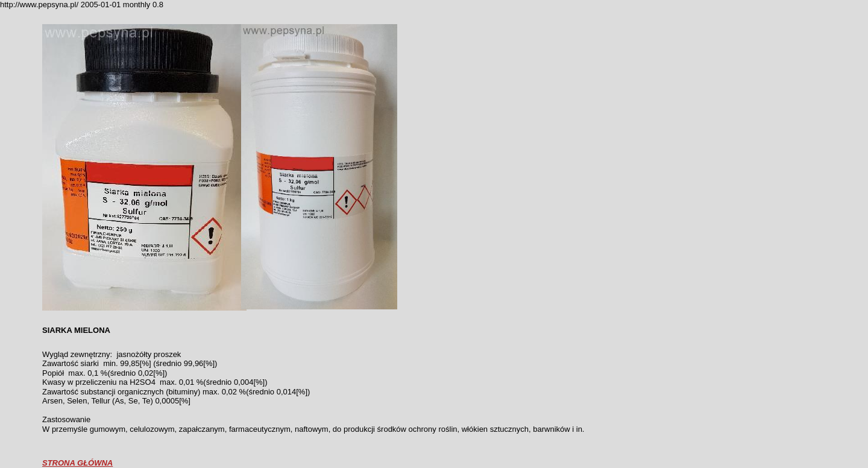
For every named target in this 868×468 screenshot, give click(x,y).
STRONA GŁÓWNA (77, 463)
